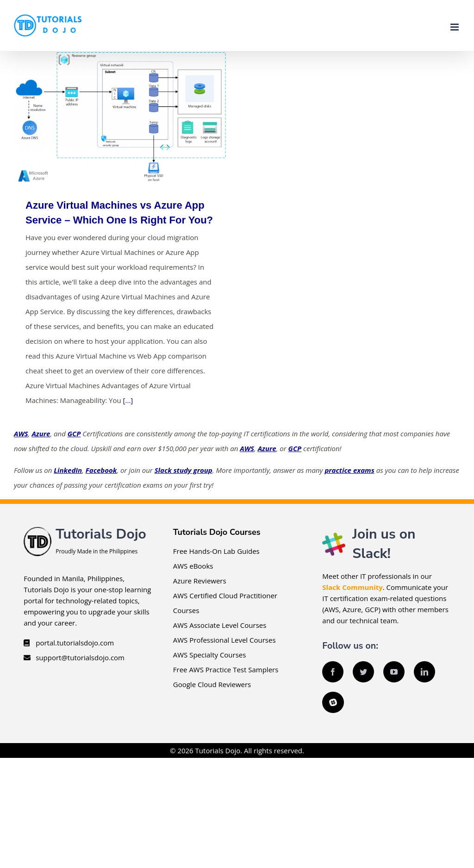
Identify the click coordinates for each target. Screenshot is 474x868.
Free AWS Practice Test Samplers (226, 670)
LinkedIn (68, 470)
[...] (128, 400)
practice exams (349, 470)
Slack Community (352, 587)
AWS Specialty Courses (210, 655)
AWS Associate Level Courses (220, 625)
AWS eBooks (193, 566)
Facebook (101, 470)
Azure (41, 434)
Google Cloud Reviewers (212, 684)
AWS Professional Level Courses (225, 640)
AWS (21, 434)
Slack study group (184, 470)
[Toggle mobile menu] (455, 27)
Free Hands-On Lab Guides (216, 551)
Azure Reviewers (200, 581)
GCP (74, 434)
